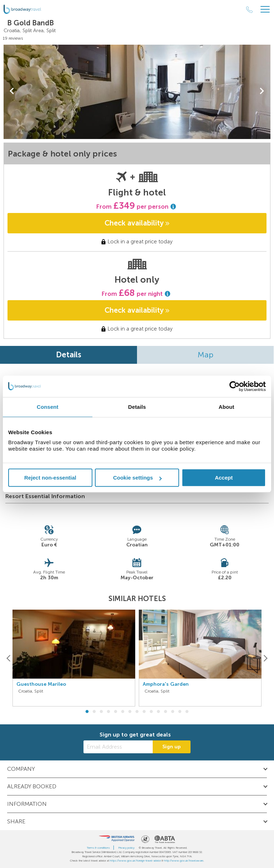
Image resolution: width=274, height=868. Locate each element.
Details (69, 355)
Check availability (137, 223)
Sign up (172, 747)
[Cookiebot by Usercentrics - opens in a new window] (235, 386)
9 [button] (144, 712)
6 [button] (123, 712)
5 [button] (116, 712)
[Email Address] (118, 747)
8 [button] (137, 712)
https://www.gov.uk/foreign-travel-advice (135, 860)
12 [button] (166, 712)
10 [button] (151, 712)
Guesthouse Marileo (41, 684)
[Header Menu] (265, 9)
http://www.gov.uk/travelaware (184, 860)
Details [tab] (137, 407)
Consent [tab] (48, 407)
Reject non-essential (50, 478)
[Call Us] (249, 10)
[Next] (265, 658)
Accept (224, 478)
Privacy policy (126, 848)
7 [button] (130, 712)
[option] (74, 658)
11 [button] (158, 712)
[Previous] (9, 658)
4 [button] (108, 712)
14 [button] (180, 712)
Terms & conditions (98, 848)
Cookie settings (137, 478)
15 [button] (187, 712)
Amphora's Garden (166, 684)
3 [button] (101, 712)
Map (205, 355)
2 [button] (94, 712)
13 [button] (173, 712)
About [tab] (227, 407)
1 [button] (87, 712)
